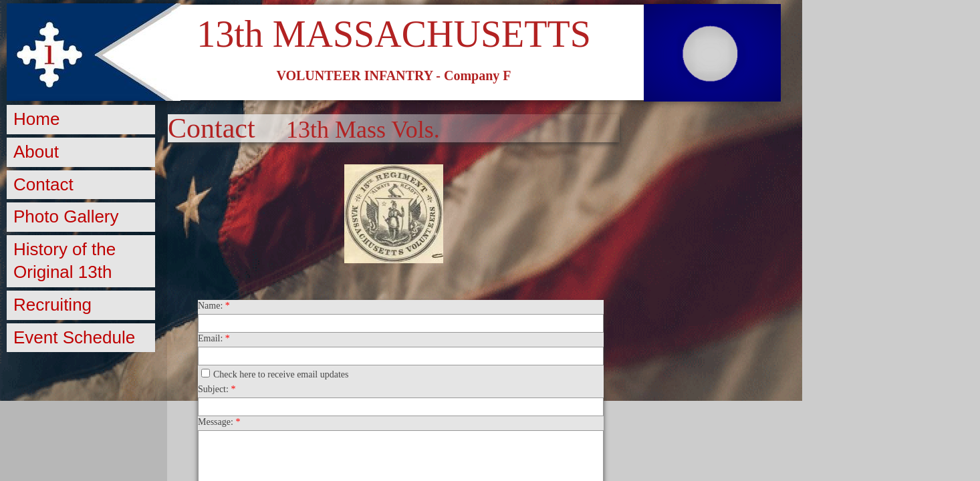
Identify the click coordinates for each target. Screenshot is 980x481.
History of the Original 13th (65, 261)
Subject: (217, 389)
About (36, 152)
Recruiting (52, 305)
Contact (43, 184)
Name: (214, 306)
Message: (219, 422)
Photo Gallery (66, 216)
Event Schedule (74, 337)
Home (36, 119)
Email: (214, 338)
